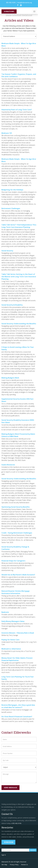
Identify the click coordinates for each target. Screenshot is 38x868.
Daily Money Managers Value (13, 621)
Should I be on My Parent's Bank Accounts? (18, 575)
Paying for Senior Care (10, 640)
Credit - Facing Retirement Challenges (17, 533)
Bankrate (5, 612)
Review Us (24, 865)
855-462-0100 (11, 2)
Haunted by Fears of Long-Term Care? (17, 110)
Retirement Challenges (11, 208)
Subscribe (9, 842)
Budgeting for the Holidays (12, 190)
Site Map (4, 865)
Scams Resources (8, 465)
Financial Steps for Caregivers (13, 561)
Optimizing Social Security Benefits (16, 507)
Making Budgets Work (10, 378)
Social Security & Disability (12, 305)
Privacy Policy (14, 865)
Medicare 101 (7, 133)
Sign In (4, 855)
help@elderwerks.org (25, 2)
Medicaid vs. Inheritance (11, 649)
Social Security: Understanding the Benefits (19, 324)
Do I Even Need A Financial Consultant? (17, 717)
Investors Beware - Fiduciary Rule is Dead (18, 633)
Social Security (7, 251)
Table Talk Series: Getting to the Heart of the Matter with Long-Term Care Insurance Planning (19, 277)
